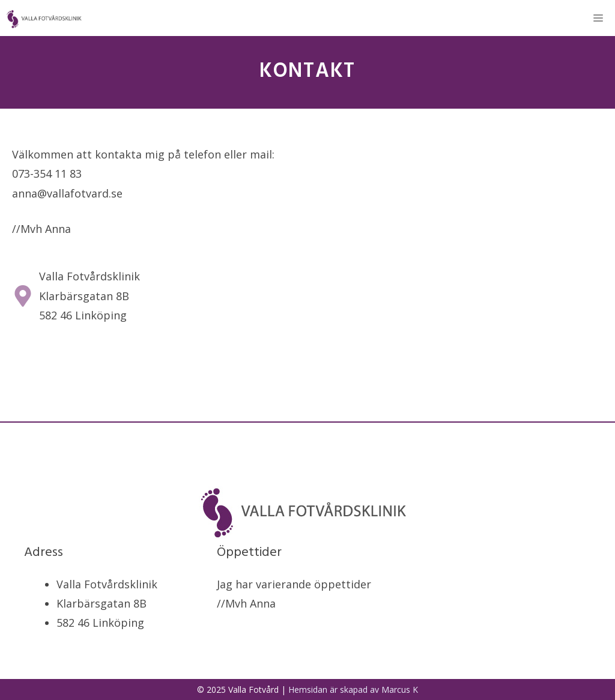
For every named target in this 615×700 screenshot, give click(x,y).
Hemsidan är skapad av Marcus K (353, 689)
